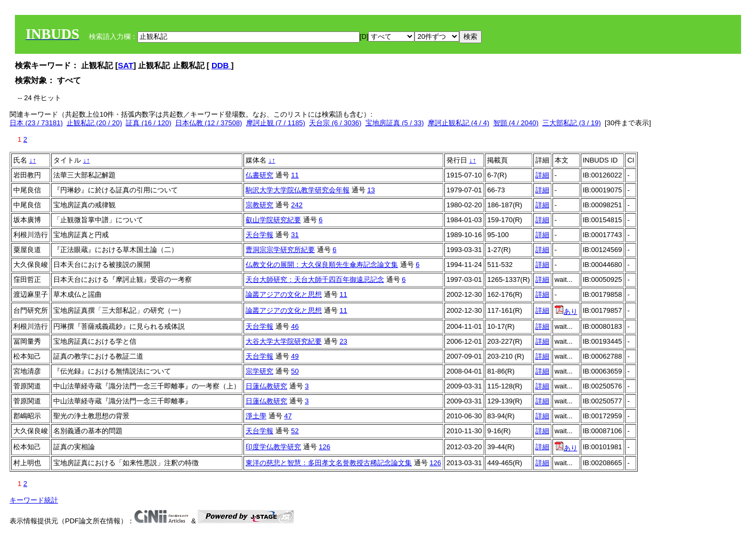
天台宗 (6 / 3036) (335, 123)
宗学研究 (259, 371)
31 (295, 235)
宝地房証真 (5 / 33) (395, 123)
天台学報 (259, 235)
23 (343, 341)
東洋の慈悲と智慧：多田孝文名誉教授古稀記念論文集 (329, 463)
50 (295, 371)
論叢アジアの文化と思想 (284, 294)
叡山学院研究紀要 (273, 220)
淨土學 (256, 416)
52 (295, 431)
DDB (221, 65)
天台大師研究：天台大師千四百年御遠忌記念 (315, 279)
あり (566, 311)
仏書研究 (259, 175)
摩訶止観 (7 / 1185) (276, 123)
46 (295, 326)
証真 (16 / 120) (148, 123)
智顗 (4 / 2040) (516, 123)
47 (288, 416)
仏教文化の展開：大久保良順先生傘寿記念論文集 (322, 265)
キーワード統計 (34, 500)
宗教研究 (259, 205)
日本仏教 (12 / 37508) (209, 123)
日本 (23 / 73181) (36, 123)
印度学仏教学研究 (273, 447)
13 (371, 190)
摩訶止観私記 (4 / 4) (459, 123)
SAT (125, 65)
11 (295, 175)
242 (297, 205)
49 (295, 356)
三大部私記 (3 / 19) (572, 123)
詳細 (542, 175)
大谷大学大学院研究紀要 (284, 341)
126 (324, 447)
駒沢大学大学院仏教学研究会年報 (298, 190)
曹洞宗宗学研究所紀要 (280, 250)
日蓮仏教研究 (266, 386)
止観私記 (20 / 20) (94, 123)
